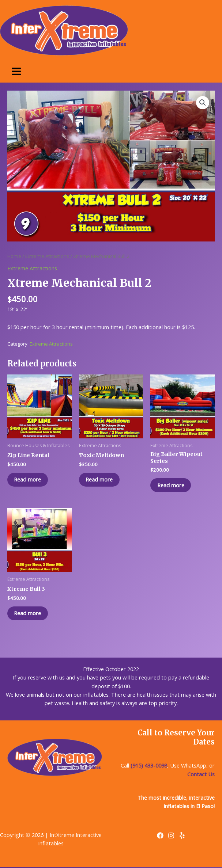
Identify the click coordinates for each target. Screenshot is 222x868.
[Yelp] (182, 836)
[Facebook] (160, 836)
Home (14, 256)
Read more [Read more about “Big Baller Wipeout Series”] (171, 485)
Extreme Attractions (47, 256)
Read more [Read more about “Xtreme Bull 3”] (28, 614)
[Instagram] (171, 836)
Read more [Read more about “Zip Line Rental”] (28, 480)
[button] (203, 103)
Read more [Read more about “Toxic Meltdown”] (100, 480)
